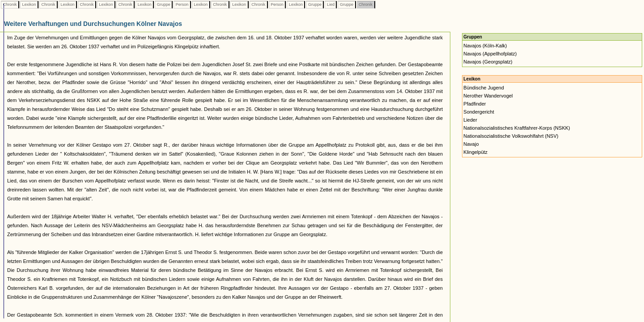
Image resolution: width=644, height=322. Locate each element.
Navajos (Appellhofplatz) (490, 54)
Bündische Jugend (484, 88)
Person (182, 4)
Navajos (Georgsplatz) (488, 62)
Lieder (470, 120)
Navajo (471, 144)
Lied (330, 4)
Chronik (10, 4)
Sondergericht (479, 112)
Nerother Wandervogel (488, 96)
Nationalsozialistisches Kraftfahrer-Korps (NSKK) (517, 128)
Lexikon (29, 4)
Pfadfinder (475, 104)
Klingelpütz (475, 152)
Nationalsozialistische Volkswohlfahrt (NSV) (511, 136)
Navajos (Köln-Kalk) (485, 46)
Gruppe (163, 4)
